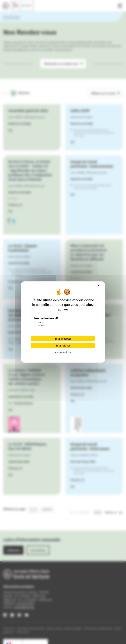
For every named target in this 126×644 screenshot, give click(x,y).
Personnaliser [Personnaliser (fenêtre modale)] (63, 352)
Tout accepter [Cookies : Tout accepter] (63, 339)
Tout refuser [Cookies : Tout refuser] (63, 346)
